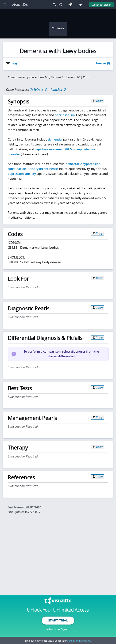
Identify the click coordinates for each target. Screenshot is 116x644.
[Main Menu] (5, 5)
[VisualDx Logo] (21, 5)
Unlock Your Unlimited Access (58, 610)
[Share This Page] (61, 5)
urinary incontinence (43, 169)
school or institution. (79, 641)
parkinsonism (65, 115)
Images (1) (103, 64)
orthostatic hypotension (83, 164)
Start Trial (58, 620)
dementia (55, 139)
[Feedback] (82, 5)
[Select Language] (72, 5)
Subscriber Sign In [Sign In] (101, 5)
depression (16, 174)
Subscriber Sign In (58, 629)
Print (12, 64)
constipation (17, 169)
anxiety (31, 174)
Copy (99, 101)
